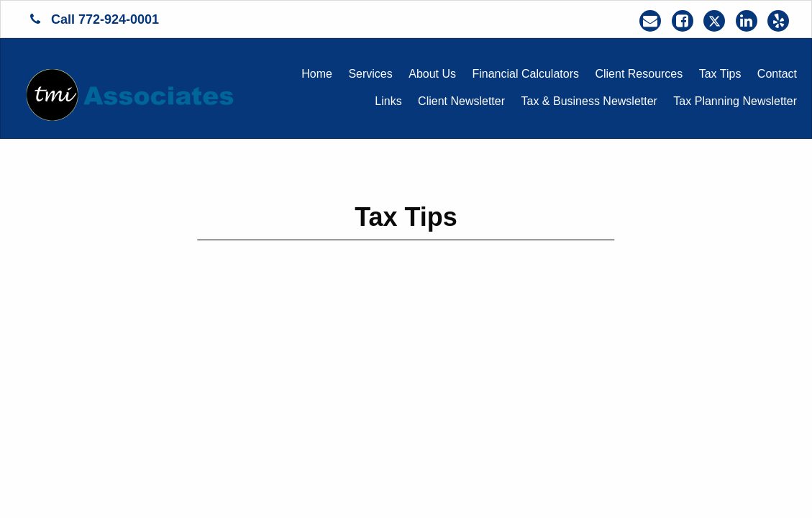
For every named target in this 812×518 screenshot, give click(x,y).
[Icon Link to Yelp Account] (778, 21)
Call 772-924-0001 (95, 19)
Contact (777, 74)
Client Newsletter (461, 101)
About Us (432, 74)
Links (388, 101)
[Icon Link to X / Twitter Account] (714, 21)
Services (370, 74)
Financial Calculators (525, 74)
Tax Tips (720, 74)
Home (317, 74)
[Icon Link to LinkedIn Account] (747, 21)
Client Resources (639, 74)
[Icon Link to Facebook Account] (683, 21)
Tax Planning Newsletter (735, 101)
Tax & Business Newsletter (589, 101)
